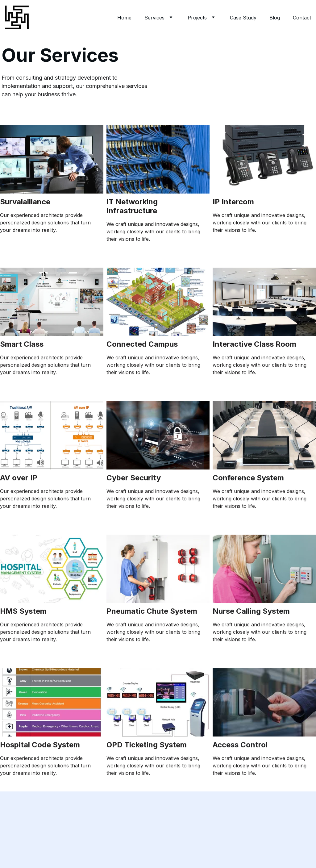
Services (154, 18)
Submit (21, 855)
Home (124, 18)
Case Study (243, 18)
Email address (16, 824)
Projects (197, 18)
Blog (275, 18)
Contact (302, 18)
